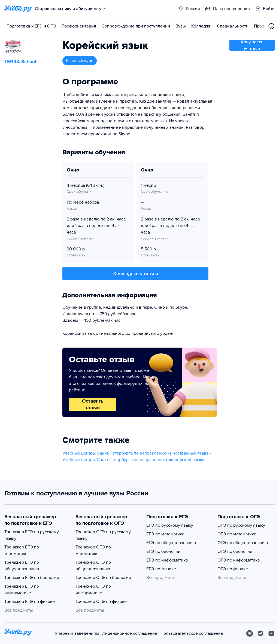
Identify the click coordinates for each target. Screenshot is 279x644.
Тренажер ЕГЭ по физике (30, 602)
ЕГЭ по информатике (167, 560)
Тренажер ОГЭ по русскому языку (103, 535)
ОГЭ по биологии (235, 551)
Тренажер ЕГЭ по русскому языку (32, 535)
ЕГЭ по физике (161, 569)
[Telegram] (260, 633)
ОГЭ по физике (233, 569)
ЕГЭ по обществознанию (171, 543)
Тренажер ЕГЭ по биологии (32, 578)
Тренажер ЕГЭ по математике (22, 550)
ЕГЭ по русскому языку (170, 525)
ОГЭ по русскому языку (241, 525)
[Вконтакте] (250, 633)
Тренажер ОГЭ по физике (101, 602)
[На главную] (18, 633)
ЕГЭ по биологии (163, 551)
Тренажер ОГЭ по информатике (93, 590)
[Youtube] (271, 633)
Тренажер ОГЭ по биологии (103, 578)
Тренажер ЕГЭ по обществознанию (22, 566)
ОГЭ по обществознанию (243, 543)
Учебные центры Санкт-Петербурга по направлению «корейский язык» (133, 460)
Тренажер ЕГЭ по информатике (22, 590)
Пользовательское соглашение (192, 633)
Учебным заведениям (77, 633)
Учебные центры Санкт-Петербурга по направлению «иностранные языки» (137, 453)
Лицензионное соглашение (130, 633)
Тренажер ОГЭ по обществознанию (93, 566)
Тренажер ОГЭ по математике (93, 550)
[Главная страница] (18, 9)
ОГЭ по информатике (239, 560)
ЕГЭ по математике (165, 534)
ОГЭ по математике (237, 534)
